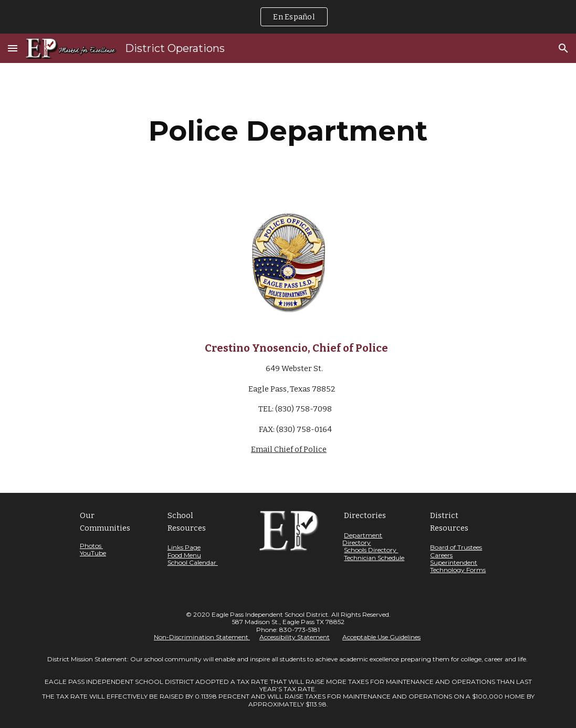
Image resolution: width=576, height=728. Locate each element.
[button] (13, 48)
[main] (288, 131)
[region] (288, 17)
